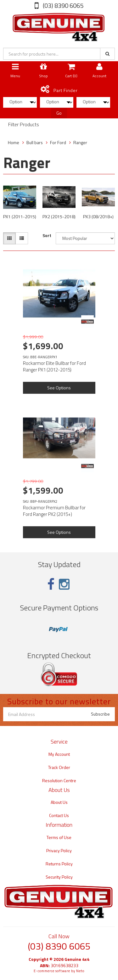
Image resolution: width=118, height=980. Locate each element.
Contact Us (59, 815)
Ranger (80, 142)
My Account (59, 754)
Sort (47, 236)
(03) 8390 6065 (62, 5)
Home (14, 142)
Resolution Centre (59, 780)
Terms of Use (59, 837)
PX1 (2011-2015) (20, 217)
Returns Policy (59, 864)
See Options (59, 388)
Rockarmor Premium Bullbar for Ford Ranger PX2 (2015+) (54, 511)
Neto (80, 971)
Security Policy (59, 877)
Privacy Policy (59, 850)
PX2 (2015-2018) (59, 217)
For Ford (58, 142)
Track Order (59, 767)
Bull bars (35, 142)
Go (59, 113)
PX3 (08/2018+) (98, 217)
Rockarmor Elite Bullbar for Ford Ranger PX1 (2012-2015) (54, 366)
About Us (59, 802)
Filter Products (24, 125)
